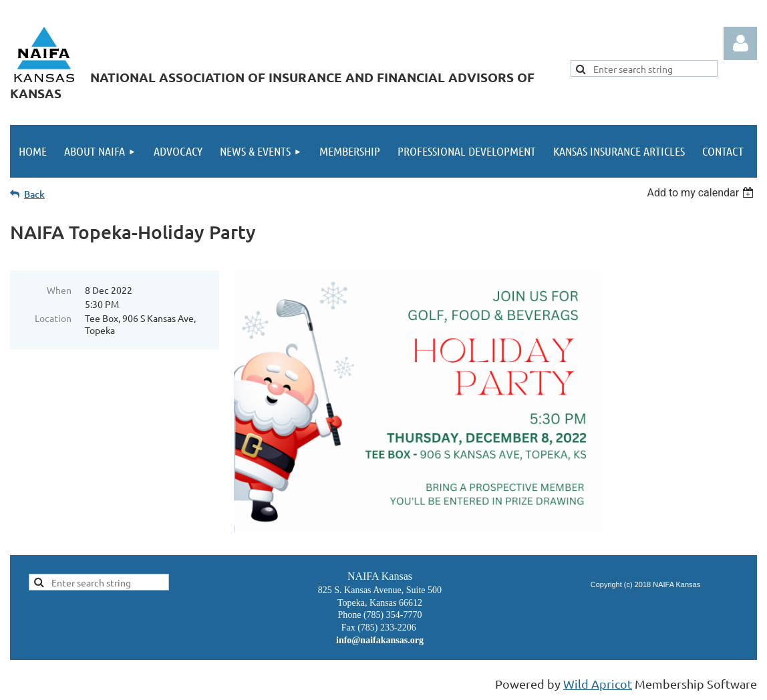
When (59, 290)
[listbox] (702, 193)
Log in (740, 43)
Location (53, 318)
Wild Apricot (598, 684)
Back (34, 194)
